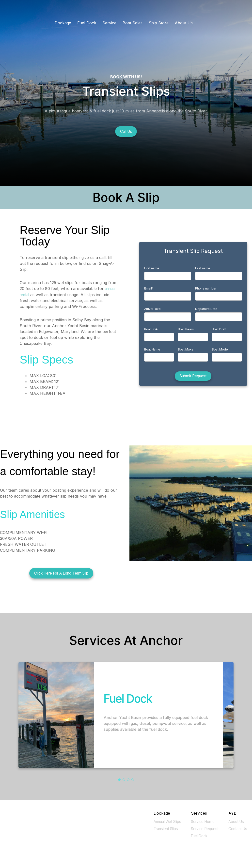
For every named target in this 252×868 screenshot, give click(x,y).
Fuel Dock (197, 836)
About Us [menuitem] (184, 23)
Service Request (203, 829)
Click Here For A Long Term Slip (61, 573)
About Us (235, 822)
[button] (119, 780)
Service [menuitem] (109, 23)
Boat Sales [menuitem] (133, 23)
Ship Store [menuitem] (159, 23)
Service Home (201, 822)
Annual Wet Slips (165, 822)
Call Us (126, 132)
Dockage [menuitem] (63, 23)
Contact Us (237, 829)
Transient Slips (163, 829)
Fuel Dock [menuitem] (87, 23)
